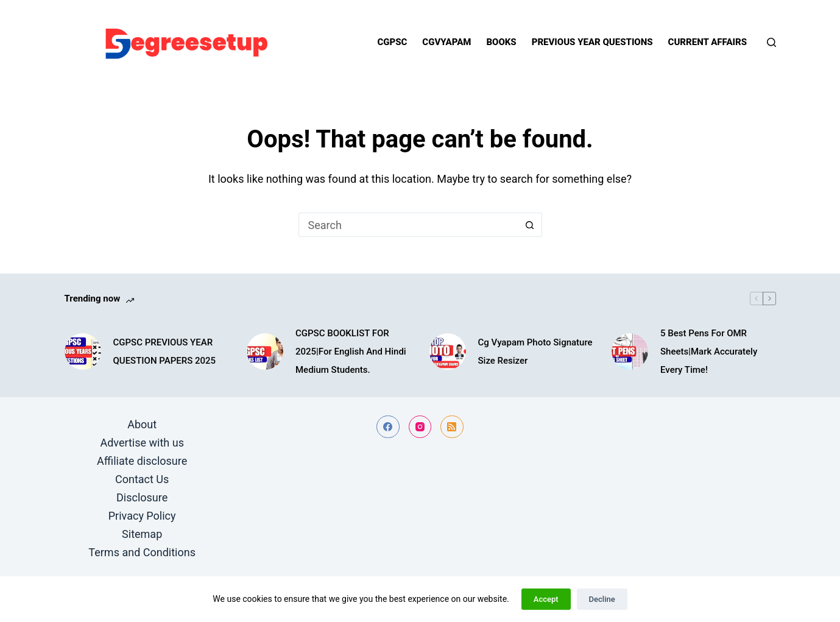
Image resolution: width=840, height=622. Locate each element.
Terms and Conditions (142, 552)
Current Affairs (708, 42)
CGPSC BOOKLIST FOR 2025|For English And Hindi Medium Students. (351, 352)
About (142, 424)
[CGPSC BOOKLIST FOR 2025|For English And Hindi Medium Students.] (265, 352)
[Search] (771, 42)
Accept (546, 599)
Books (501, 42)
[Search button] (530, 225)
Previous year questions (592, 42)
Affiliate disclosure (142, 461)
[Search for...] (408, 225)
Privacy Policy (142, 516)
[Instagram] (420, 427)
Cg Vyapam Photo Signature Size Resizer (535, 352)
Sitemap (142, 534)
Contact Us (142, 479)
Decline (602, 599)
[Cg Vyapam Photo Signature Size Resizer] (448, 352)
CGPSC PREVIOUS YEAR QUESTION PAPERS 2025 (165, 352)
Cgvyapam (446, 42)
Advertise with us (142, 443)
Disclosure (142, 497)
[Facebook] (388, 427)
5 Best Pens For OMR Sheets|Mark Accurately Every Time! (709, 352)
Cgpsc (392, 42)
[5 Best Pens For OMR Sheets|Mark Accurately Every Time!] (630, 352)
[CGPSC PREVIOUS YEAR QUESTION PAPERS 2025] (83, 352)
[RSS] (452, 427)
